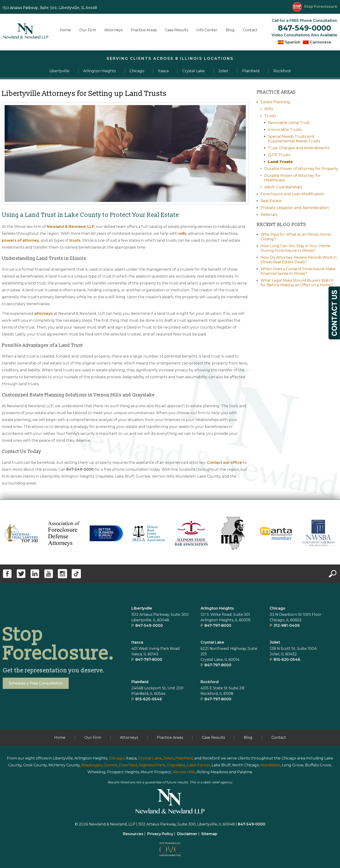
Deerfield (128, 765)
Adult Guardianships (283, 187)
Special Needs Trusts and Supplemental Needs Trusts (294, 139)
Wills (269, 109)
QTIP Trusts (279, 155)
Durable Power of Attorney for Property (301, 169)
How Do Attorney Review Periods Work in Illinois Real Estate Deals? (299, 260)
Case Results (177, 30)
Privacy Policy (160, 834)
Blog (230, 30)
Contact (250, 30)
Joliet (275, 642)
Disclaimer (187, 834)
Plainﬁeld (140, 682)
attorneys (44, 314)
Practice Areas (144, 30)
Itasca (137, 642)
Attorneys (113, 30)
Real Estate (271, 201)
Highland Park (152, 765)
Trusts (270, 116)
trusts (75, 240)
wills (182, 233)
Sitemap (209, 834)
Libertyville (142, 608)
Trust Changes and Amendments (299, 148)
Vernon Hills (184, 772)
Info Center (207, 30)
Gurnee (110, 765)
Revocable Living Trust (289, 123)
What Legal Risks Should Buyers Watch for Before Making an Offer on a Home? (297, 283)
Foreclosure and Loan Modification (292, 194)
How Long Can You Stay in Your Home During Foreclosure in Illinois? (295, 248)
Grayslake (176, 765)
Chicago (278, 608)
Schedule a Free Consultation (36, 683)
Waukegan (92, 765)
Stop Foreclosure (315, 7)
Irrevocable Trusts (285, 130)
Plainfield (184, 758)
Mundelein (270, 765)
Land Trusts (280, 162)
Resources (133, 834)
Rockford (210, 682)
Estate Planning (275, 102)
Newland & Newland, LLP (71, 227)
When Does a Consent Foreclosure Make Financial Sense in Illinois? (298, 271)
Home (65, 30)
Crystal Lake (212, 642)
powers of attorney (20, 240)
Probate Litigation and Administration (295, 208)
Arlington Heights (217, 608)
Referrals (269, 215)
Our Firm (88, 30)
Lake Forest (198, 765)
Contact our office (224, 463)
